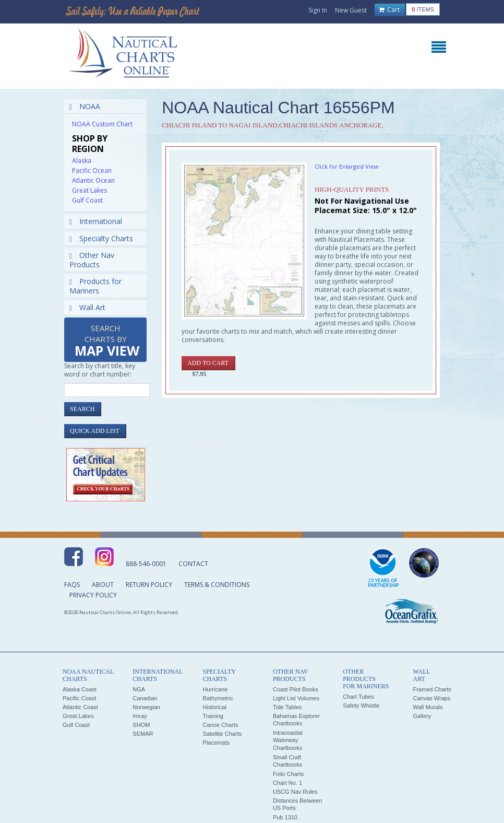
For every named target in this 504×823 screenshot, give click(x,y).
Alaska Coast (80, 689)
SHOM (141, 725)
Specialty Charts (101, 238)
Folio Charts (288, 774)
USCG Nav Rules (295, 792)
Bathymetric (218, 698)
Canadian (145, 698)
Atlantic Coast (80, 707)
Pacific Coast (79, 698)
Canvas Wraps (431, 698)
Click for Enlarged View (347, 166)
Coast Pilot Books (296, 689)
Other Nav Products (92, 260)
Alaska (82, 161)
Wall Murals (428, 707)
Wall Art (87, 307)
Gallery (422, 716)
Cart (389, 10)
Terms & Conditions (217, 585)
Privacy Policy (93, 595)
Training (213, 716)
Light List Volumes (296, 698)
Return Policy (149, 585)
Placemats (216, 743)
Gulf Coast (87, 200)
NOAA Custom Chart (102, 124)
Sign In (318, 10)
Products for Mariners (95, 286)
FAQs (72, 585)
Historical (215, 707)
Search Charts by (107, 341)
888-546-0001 (146, 564)
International (96, 221)
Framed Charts (432, 689)
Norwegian (146, 707)
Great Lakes (89, 190)
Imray (140, 716)
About (103, 585)
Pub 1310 (285, 817)
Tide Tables (287, 707)
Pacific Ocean (92, 171)
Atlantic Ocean (93, 180)
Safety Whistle (361, 706)
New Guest (351, 10)
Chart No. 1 (287, 783)
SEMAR (143, 734)
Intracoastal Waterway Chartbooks (288, 740)
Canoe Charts (221, 725)
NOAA (85, 106)
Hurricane (215, 689)
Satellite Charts (223, 734)
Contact (193, 564)
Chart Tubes (358, 697)
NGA (139, 689)
